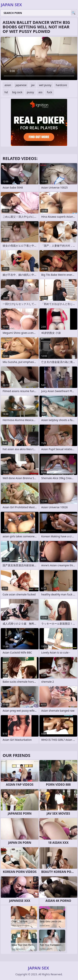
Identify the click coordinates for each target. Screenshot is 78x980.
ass (40, 92)
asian (8, 85)
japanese (21, 85)
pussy (30, 92)
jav (33, 85)
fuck (49, 92)
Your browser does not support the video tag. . (39, 58)
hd (6, 92)
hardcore (61, 85)
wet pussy (45, 85)
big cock (17, 92)
